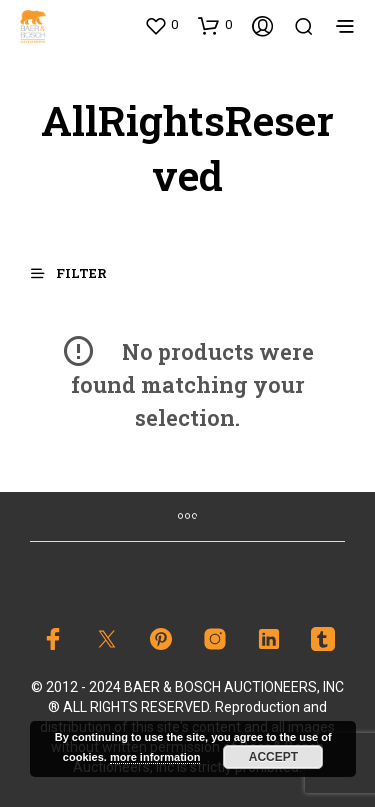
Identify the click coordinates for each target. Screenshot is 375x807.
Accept (273, 757)
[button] (161, 25)
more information (155, 757)
